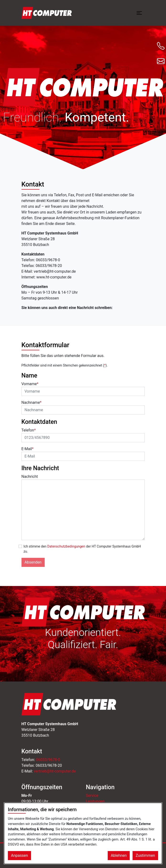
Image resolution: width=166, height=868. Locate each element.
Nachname (32, 402)
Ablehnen (119, 855)
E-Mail (28, 449)
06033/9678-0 (48, 760)
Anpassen (19, 855)
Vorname (30, 384)
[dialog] (83, 833)
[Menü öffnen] (139, 13)
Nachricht (30, 477)
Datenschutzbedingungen (66, 546)
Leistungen (95, 801)
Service (92, 796)
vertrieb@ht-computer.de (55, 771)
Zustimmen (145, 855)
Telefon (29, 430)
